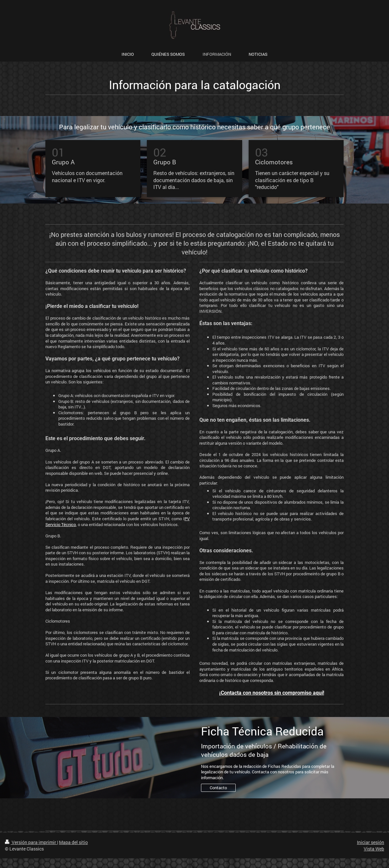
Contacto (218, 788)
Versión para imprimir (31, 842)
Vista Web (374, 849)
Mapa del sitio (73, 842)
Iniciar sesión (371, 842)
